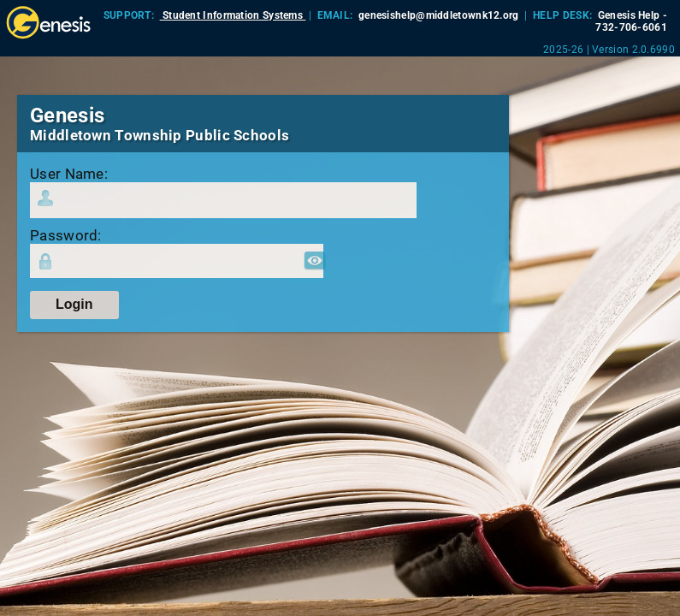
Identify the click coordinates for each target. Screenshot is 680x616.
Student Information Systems (233, 15)
